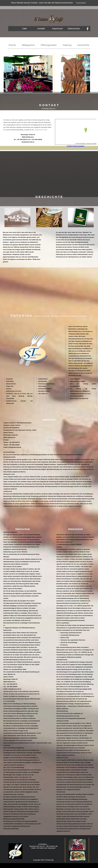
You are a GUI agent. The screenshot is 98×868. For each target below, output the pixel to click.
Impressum (57, 29)
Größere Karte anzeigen (76, 146)
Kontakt (41, 29)
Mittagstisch (28, 45)
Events (12, 45)
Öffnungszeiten (48, 45)
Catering (67, 45)
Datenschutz (74, 29)
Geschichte (83, 45)
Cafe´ (25, 29)
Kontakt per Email (41, 130)
